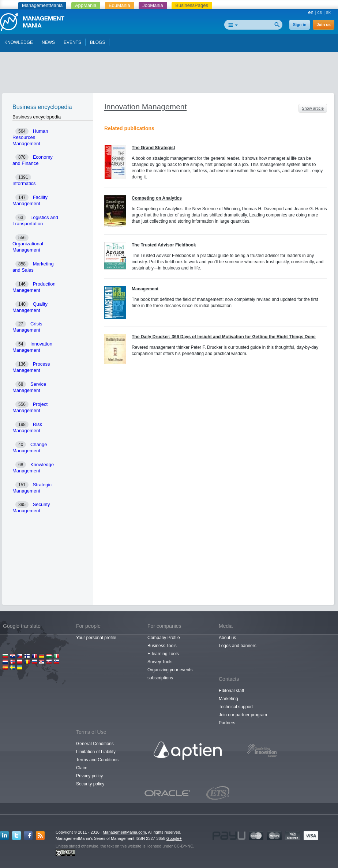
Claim (82, 768)
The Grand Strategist (153, 148)
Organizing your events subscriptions (170, 674)
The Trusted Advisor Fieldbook (164, 245)
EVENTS (72, 42)
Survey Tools (160, 662)
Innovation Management (145, 107)
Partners (227, 723)
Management (145, 289)
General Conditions (95, 744)
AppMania (86, 5)
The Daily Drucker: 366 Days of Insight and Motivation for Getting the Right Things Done (224, 337)
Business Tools (162, 646)
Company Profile (164, 638)
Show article (313, 108)
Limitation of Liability (96, 752)
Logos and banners (238, 646)
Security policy (90, 784)
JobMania (153, 5)
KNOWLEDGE (19, 42)
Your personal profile (96, 638)
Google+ (174, 838)
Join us (324, 24)
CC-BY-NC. (184, 846)
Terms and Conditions (97, 760)
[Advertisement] (169, 74)
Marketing (228, 699)
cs (320, 12)
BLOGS (97, 42)
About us (227, 638)
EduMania (119, 5)
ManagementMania (42, 5)
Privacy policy (89, 776)
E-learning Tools (163, 654)
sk (328, 12)
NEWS (48, 42)
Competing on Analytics (157, 198)
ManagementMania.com (124, 832)
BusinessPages (192, 5)
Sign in (300, 24)
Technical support (236, 707)
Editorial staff (231, 691)
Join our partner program (243, 715)
